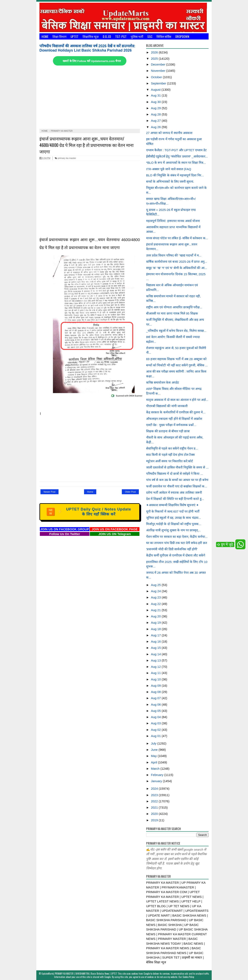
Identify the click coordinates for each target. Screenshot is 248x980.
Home (45, 36)
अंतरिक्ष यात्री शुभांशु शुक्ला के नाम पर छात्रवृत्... (173, 530)
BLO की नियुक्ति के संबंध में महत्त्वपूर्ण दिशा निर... (175, 175)
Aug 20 (156, 616)
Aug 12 (156, 667)
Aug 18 (156, 629)
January (157, 781)
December (158, 64)
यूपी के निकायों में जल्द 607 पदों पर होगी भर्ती (173, 511)
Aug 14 (156, 654)
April (154, 762)
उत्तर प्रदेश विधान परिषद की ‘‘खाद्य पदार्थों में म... (174, 255)
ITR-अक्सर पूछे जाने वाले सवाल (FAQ (169, 169)
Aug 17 (156, 635)
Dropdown (182, 36)
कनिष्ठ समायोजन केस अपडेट (163, 382)
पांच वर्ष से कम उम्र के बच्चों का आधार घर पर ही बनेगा (177, 480)
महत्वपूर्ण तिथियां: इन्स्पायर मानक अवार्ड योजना (173, 221)
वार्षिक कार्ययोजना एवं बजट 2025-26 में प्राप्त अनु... (177, 262)
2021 (155, 807)
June (155, 750)
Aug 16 (156, 641)
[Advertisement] (90, 98)
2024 (155, 789)
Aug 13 (156, 660)
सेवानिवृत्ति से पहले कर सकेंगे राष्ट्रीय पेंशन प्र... (172, 448)
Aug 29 (156, 108)
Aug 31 (156, 95)
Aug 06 (156, 704)
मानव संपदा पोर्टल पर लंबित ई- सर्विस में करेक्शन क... (177, 238)
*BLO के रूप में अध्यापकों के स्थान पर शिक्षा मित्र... (176, 163)
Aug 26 (156, 127)
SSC (150, 36)
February (158, 775)
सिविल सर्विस (164, 36)
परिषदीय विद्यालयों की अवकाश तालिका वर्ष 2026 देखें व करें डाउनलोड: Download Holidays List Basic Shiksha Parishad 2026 (87, 48)
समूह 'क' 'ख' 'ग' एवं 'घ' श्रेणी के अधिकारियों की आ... (177, 268)
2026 (155, 52)
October (157, 77)
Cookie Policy (188, 977)
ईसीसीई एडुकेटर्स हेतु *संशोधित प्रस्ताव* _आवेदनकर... (177, 156)
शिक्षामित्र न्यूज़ (91, 36)
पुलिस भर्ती (137, 36)
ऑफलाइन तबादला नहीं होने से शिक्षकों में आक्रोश (174, 419)
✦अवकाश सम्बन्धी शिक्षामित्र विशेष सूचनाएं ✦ (172, 505)
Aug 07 (156, 698)
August (156, 90)
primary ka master (65, 158)
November (158, 71)
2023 (155, 795)
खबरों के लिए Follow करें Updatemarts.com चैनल (92, 61)
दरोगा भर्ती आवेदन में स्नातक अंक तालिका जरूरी (174, 492)
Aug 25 (156, 585)
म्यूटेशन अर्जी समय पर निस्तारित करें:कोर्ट (170, 461)
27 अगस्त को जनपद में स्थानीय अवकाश (169, 133)
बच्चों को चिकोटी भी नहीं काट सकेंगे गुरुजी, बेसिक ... (177, 365)
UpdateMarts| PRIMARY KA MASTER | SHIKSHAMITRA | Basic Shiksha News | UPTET (79, 974)
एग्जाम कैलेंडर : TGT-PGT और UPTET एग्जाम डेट (176, 150)
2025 (155, 59)
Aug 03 (156, 723)
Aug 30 (156, 102)
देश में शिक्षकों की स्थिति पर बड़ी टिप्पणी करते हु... (175, 499)
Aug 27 (156, 121)
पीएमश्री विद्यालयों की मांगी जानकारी (167, 406)
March (156, 769)
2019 (155, 820)
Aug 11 (156, 673)
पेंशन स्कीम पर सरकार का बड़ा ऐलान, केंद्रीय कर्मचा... (177, 537)
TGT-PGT (121, 36)
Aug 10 (156, 679)
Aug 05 (156, 711)
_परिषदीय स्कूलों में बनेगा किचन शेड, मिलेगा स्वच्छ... (176, 331)
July (154, 743)
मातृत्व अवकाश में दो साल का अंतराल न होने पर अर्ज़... (177, 400)
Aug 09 (156, 686)
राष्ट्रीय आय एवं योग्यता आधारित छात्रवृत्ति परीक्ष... (174, 307)
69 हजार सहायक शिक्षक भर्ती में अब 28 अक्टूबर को (176, 359)
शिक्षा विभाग (59, 36)
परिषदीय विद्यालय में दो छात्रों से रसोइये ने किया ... (175, 474)
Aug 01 (156, 736)
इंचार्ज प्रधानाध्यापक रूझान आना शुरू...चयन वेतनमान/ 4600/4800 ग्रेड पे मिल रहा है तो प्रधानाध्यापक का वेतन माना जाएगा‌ (86, 145)
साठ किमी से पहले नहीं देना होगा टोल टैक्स (170, 455)
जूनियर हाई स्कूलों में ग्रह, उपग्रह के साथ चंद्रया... (173, 518)
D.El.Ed (107, 36)
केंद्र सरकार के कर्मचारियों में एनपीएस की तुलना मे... (176, 412)
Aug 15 (156, 648)
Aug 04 (156, 717)
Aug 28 (156, 114)
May (154, 756)
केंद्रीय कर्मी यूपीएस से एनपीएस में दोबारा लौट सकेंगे (176, 555)
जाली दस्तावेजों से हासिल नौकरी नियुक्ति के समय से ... (177, 467)
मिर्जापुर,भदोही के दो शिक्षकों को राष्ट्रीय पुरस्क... (174, 524)
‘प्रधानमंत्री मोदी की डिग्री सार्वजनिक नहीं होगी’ (172, 549)
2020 (155, 814)
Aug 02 (156, 730)
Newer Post (49, 492)
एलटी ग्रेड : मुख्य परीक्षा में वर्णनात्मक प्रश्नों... (171, 425)
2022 (155, 801)
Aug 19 (156, 623)
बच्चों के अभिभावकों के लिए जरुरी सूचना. (170, 182)
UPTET (75, 36)
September (159, 83)
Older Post (130, 492)
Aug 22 (156, 604)
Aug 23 (156, 597)
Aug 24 (156, 591)
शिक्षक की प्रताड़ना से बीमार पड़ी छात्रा (168, 431)
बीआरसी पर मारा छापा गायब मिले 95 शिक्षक (172, 313)
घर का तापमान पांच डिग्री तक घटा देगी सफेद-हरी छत (177, 543)
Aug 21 (156, 610)
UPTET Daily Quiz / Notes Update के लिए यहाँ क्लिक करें (89, 512)
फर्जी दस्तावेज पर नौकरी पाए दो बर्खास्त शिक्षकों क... (177, 486)
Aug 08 (156, 692)
